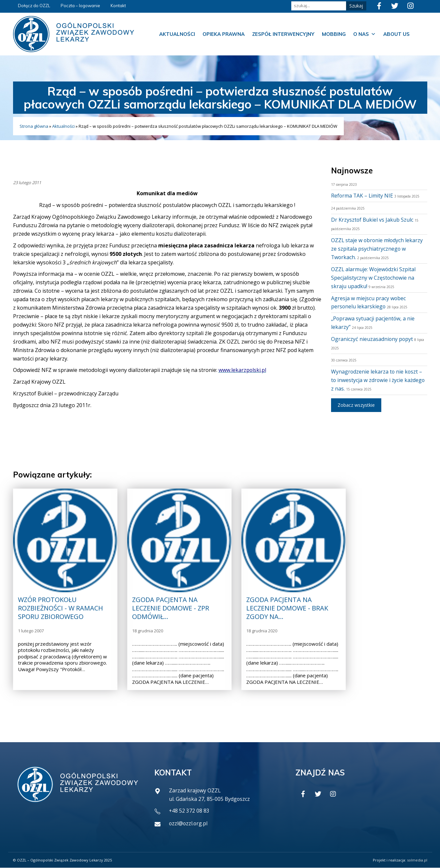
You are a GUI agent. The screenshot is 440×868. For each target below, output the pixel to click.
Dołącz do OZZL (34, 6)
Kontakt (118, 6)
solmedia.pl (417, 860)
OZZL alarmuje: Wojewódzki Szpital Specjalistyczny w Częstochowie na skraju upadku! (374, 278)
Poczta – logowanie (80, 6)
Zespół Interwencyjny (283, 34)
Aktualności (177, 34)
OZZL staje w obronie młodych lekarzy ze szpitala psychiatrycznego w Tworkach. (378, 249)
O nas (364, 34)
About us (396, 34)
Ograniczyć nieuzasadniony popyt (372, 339)
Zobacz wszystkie (356, 405)
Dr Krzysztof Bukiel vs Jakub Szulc (372, 220)
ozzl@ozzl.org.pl (189, 824)
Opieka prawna (224, 34)
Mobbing (334, 34)
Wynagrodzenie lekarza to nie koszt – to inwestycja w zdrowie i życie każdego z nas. (379, 380)
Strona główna (34, 126)
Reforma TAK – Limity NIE (363, 196)
